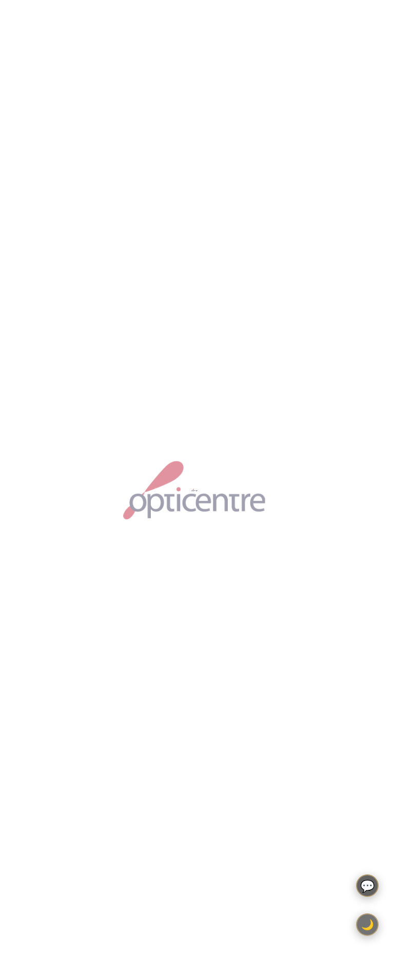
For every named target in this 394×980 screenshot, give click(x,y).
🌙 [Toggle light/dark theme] (368, 925)
